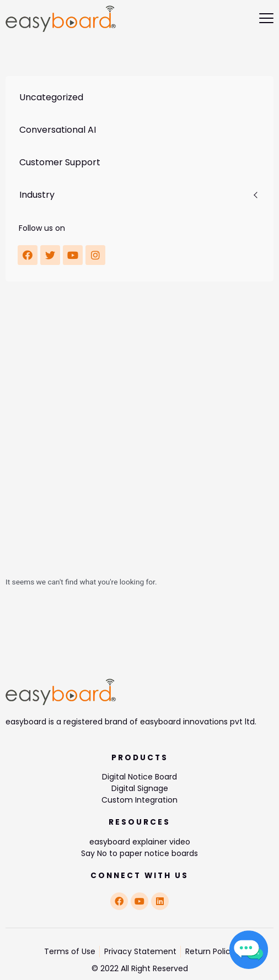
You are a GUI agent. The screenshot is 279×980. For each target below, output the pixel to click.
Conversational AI (58, 130)
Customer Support (60, 162)
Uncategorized (51, 97)
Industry (37, 195)
